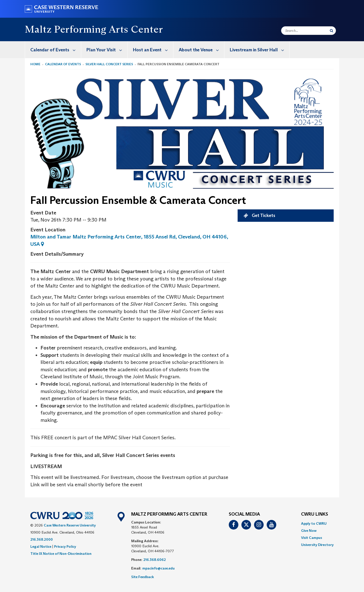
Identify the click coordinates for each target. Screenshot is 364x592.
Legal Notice (41, 546)
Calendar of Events (56, 50)
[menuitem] (53, 50)
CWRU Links (315, 514)
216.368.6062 (155, 560)
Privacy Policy (65, 546)
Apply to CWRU (314, 523)
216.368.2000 (42, 539)
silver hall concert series (109, 64)
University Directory (317, 545)
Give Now (309, 531)
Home (35, 64)
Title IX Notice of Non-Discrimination (61, 554)
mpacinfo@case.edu (158, 568)
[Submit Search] (332, 31)
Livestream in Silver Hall (260, 50)
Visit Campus (312, 538)
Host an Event (153, 50)
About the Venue (201, 50)
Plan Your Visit (107, 50)
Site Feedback (143, 577)
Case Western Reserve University (70, 525)
